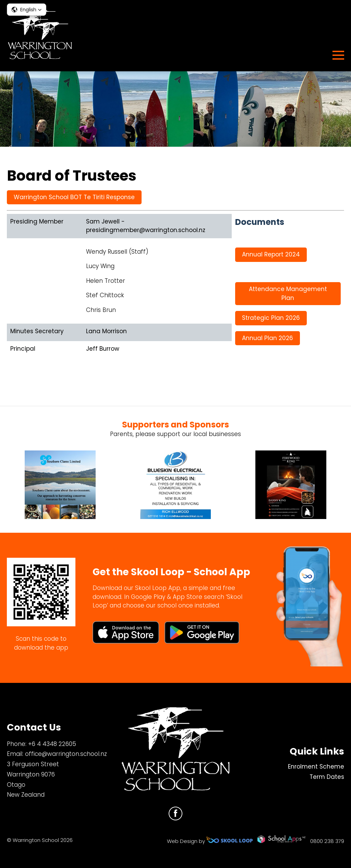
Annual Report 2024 (271, 254)
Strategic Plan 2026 (271, 318)
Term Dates (327, 777)
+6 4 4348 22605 (52, 744)
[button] (27, 10)
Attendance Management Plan (288, 293)
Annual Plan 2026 (268, 338)
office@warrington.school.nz (66, 754)
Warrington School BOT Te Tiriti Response (74, 197)
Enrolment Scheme (316, 767)
